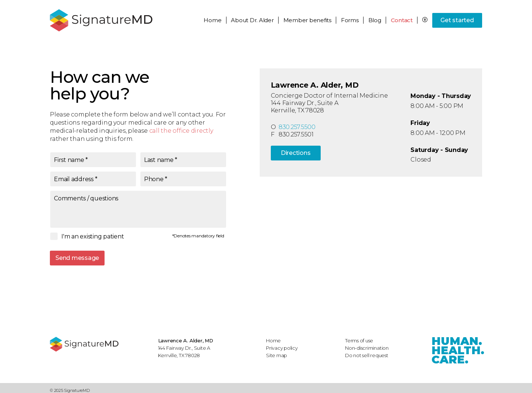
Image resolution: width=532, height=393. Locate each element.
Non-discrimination (367, 348)
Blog (375, 20)
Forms (350, 20)
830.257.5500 (297, 127)
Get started (457, 20)
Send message (77, 258)
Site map (277, 355)
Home (212, 20)
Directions (296, 153)
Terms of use (359, 341)
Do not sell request (367, 355)
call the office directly (181, 131)
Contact (402, 20)
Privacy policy (282, 348)
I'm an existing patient (93, 236)
